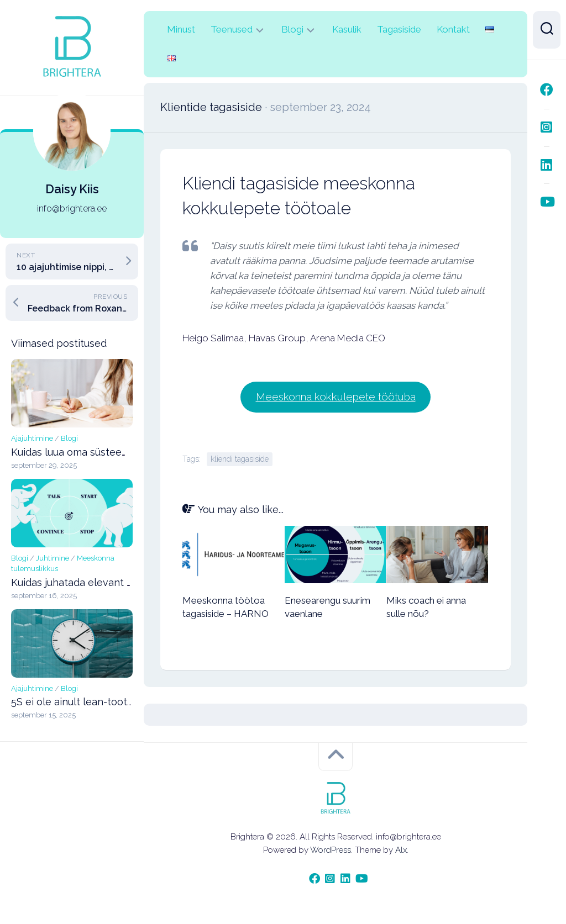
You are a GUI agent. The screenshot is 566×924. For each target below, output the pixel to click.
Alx (401, 849)
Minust (181, 29)
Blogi (69, 438)
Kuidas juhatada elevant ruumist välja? (101, 582)
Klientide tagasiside (211, 107)
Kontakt (453, 29)
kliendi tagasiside (240, 458)
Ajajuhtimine (32, 438)
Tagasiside (399, 29)
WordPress (331, 849)
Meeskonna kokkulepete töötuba (336, 396)
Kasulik (347, 29)
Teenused (232, 29)
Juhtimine (53, 558)
